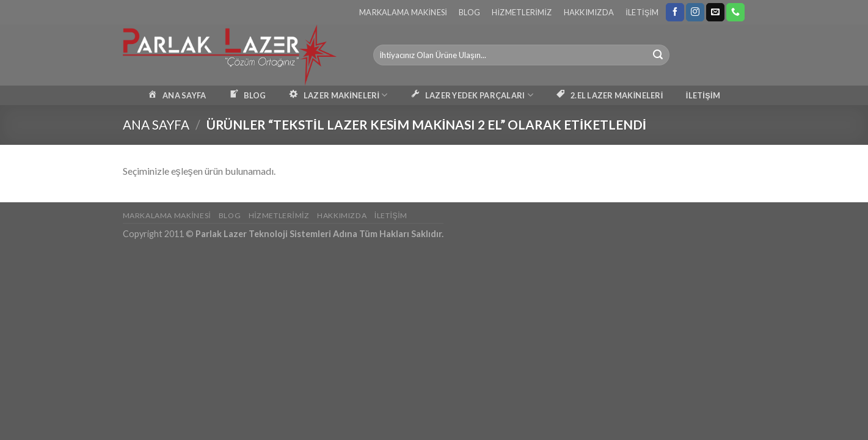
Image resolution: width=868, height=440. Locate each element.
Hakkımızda (589, 12)
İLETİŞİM (703, 95)
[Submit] (658, 55)
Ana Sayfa (156, 124)
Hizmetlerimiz (522, 12)
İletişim (642, 12)
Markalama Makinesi (403, 12)
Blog (469, 12)
